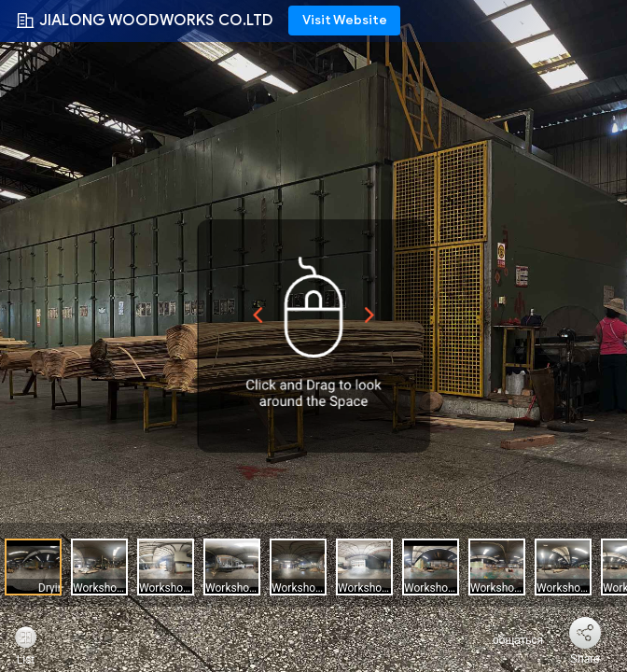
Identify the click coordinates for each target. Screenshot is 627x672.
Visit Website (345, 20)
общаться (507, 640)
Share (585, 659)
